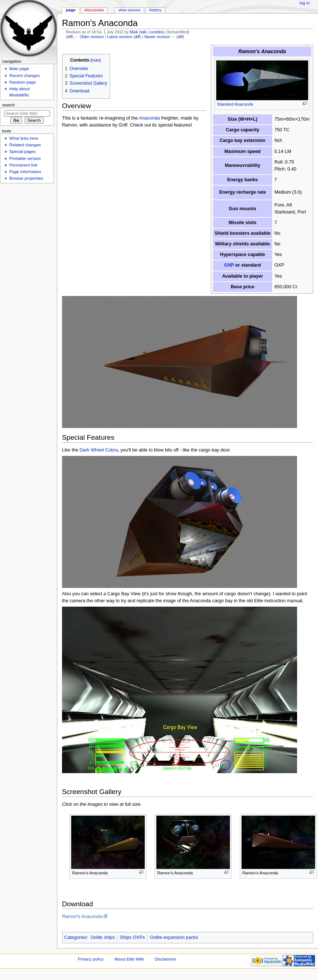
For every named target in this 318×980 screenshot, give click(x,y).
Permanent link (23, 165)
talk (143, 32)
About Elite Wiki (129, 959)
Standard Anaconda (235, 104)
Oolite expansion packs (174, 937)
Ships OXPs (132, 937)
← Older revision (89, 37)
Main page (19, 69)
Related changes (25, 145)
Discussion (94, 10)
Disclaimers (165, 959)
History (155, 10)
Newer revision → (160, 37)
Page (71, 10)
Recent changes (24, 76)
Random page (22, 82)
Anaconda (149, 118)
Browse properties (26, 178)
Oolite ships (102, 937)
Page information (25, 172)
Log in (305, 3)
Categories (75, 937)
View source (129, 10)
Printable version (25, 158)
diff (70, 37)
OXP (229, 265)
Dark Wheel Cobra (99, 450)
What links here (24, 138)
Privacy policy (91, 959)
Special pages (22, 151)
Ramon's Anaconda (82, 917)
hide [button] (96, 60)
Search (9, 105)
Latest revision (120, 37)
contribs (157, 32)
